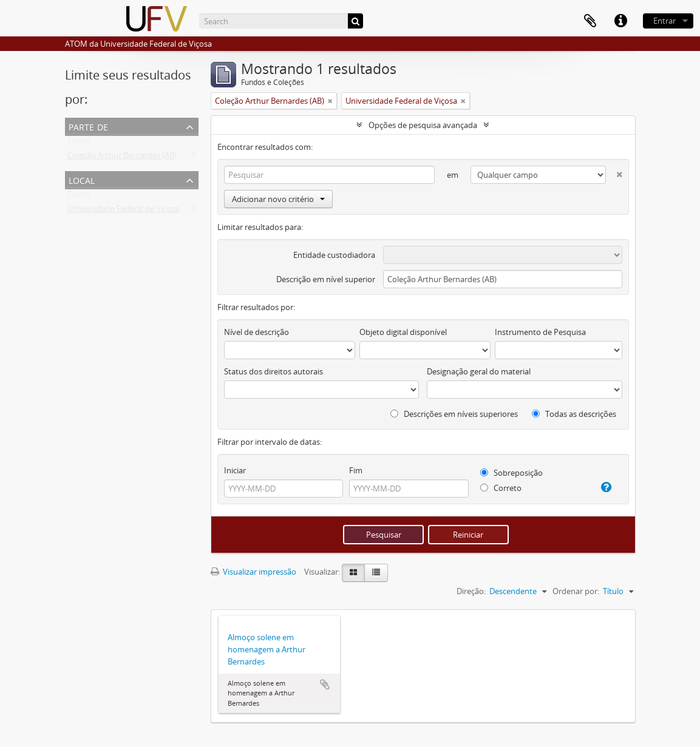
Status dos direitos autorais (274, 371)
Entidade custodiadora (334, 255)
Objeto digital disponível (403, 332)
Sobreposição (511, 473)
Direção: (471, 591)
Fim (356, 470)
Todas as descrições (574, 414)
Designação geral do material (479, 371)
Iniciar (235, 470)
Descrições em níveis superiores (454, 414)
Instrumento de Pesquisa (540, 332)
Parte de (88, 126)
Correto (501, 488)
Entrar (664, 21)
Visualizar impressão (253, 572)
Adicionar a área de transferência (325, 684)
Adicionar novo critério (278, 199)
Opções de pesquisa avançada (423, 125)
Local (82, 179)
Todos (79, 143)
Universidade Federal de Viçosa (123, 211)
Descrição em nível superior (326, 279)
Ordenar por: (576, 591)
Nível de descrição (257, 332)
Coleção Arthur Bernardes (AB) (122, 158)
